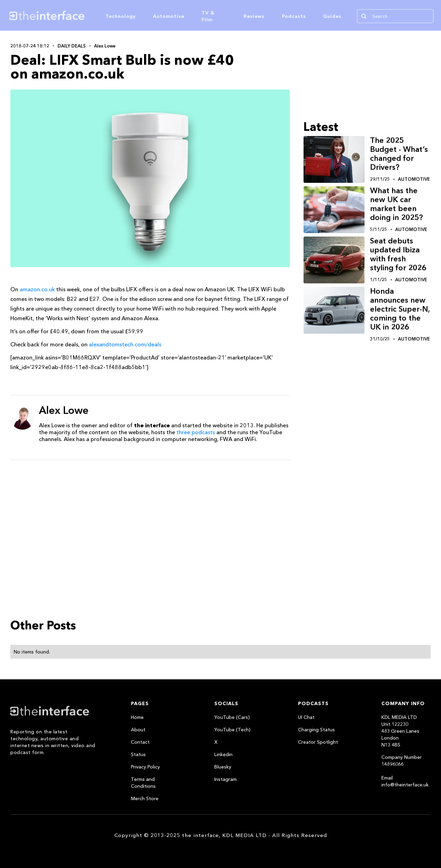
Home (137, 717)
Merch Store (145, 798)
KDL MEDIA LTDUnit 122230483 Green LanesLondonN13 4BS (400, 731)
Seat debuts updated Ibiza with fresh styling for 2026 (398, 254)
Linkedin (223, 754)
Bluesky (223, 767)
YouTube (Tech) (232, 730)
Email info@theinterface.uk (405, 781)
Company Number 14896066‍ (402, 761)
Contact (140, 742)
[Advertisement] (150, 519)
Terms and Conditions (143, 783)
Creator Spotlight (318, 742)
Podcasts (294, 16)
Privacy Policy (145, 767)
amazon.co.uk (37, 289)
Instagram (225, 779)
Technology (121, 16)
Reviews (254, 16)
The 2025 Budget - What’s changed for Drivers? (399, 154)
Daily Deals (72, 46)
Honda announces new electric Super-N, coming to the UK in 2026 (400, 309)
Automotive (169, 16)
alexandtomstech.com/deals (125, 344)
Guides (332, 16)
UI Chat (306, 717)
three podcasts (196, 432)
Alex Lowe (105, 46)
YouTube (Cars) (232, 717)
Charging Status (316, 730)
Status (138, 754)
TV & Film (208, 16)
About (138, 730)
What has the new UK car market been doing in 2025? (396, 204)
